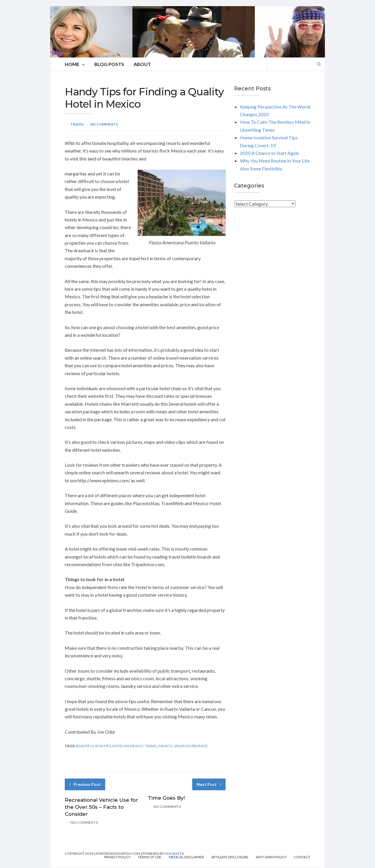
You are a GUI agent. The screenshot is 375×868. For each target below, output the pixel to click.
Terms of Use (150, 857)
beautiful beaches (93, 746)
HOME (75, 64)
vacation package (191, 746)
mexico (166, 746)
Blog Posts (109, 64)
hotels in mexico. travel (135, 746)
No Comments (104, 124)
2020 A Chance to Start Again (270, 153)
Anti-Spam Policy (271, 857)
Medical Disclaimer (186, 857)
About (142, 64)
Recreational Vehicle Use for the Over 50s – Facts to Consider (101, 807)
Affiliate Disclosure (230, 857)
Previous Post (85, 784)
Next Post (209, 784)
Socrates (174, 853)
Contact (302, 857)
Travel (77, 124)
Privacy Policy (117, 857)
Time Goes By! (166, 798)
